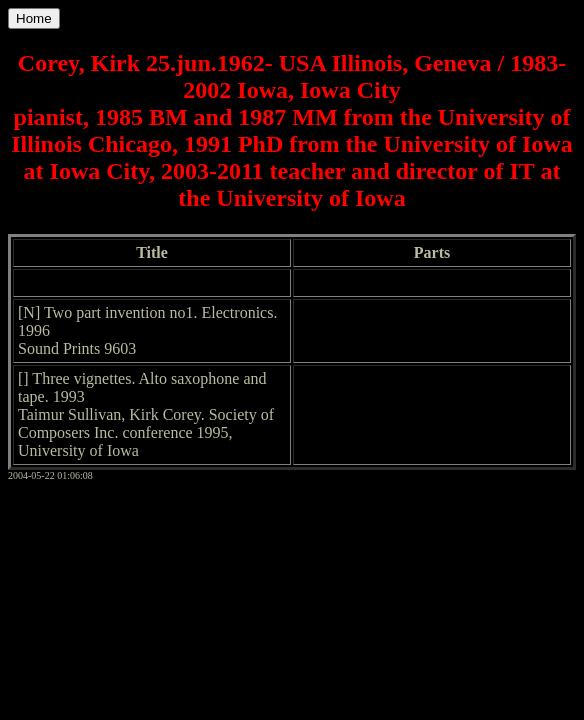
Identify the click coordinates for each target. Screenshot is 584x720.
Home (34, 18)
